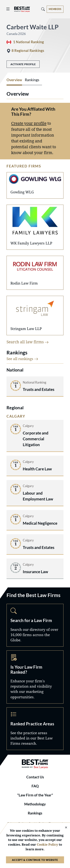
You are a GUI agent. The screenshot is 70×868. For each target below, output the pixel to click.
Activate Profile (23, 64)
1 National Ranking (28, 42)
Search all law (28, 342)
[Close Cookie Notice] (64, 828)
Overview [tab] (14, 80)
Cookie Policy (47, 844)
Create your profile (29, 123)
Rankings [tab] (32, 80)
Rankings (35, 813)
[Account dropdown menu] (55, 9)
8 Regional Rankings (28, 51)
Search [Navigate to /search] (35, 625)
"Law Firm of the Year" (35, 795)
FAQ (35, 786)
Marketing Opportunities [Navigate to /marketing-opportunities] (35, 677)
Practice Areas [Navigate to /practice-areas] (35, 729)
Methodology (35, 804)
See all (22, 359)
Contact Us (35, 777)
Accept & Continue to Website (35, 860)
